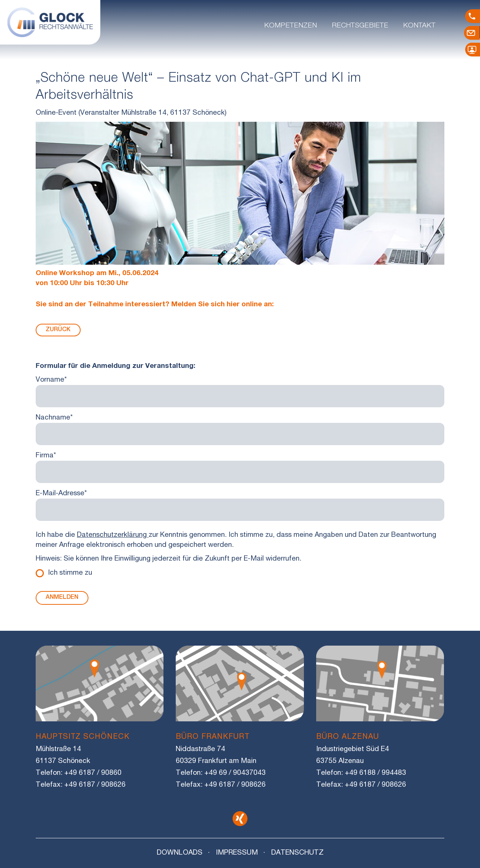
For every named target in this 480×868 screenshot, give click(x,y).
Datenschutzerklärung (113, 535)
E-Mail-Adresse (61, 494)
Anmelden (62, 598)
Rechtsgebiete (360, 26)
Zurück (58, 330)
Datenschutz (297, 853)
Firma (46, 456)
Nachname (54, 418)
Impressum (237, 853)
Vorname (51, 380)
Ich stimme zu (70, 573)
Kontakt (419, 26)
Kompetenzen (291, 26)
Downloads (180, 853)
